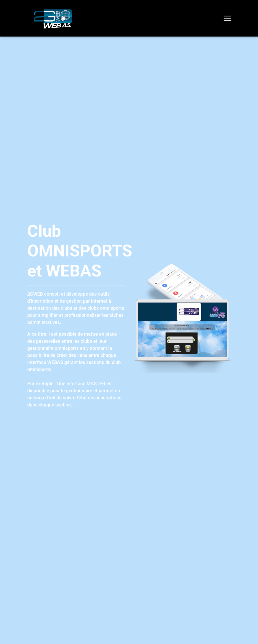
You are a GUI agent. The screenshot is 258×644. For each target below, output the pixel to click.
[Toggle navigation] (227, 18)
